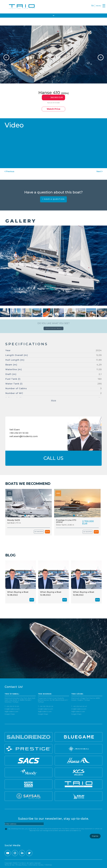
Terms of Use (9, 865)
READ (32, 600)
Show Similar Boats (53, 328)
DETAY (47, 532)
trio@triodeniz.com (12, 709)
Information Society (36, 865)
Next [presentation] (99, 171)
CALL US (53, 458)
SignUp (95, 836)
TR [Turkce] (92, 6)
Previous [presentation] (9, 171)
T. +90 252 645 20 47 (79, 706)
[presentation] (6, 57)
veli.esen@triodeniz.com (24, 436)
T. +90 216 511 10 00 (12, 706)
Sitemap (49, 865)
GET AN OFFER (39, 532)
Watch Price (53, 109)
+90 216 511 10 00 (19, 433)
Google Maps (10, 714)
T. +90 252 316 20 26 (46, 706)
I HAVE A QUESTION (53, 199)
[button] (25, 515)
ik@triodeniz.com (12, 712)
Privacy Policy (21, 865)
